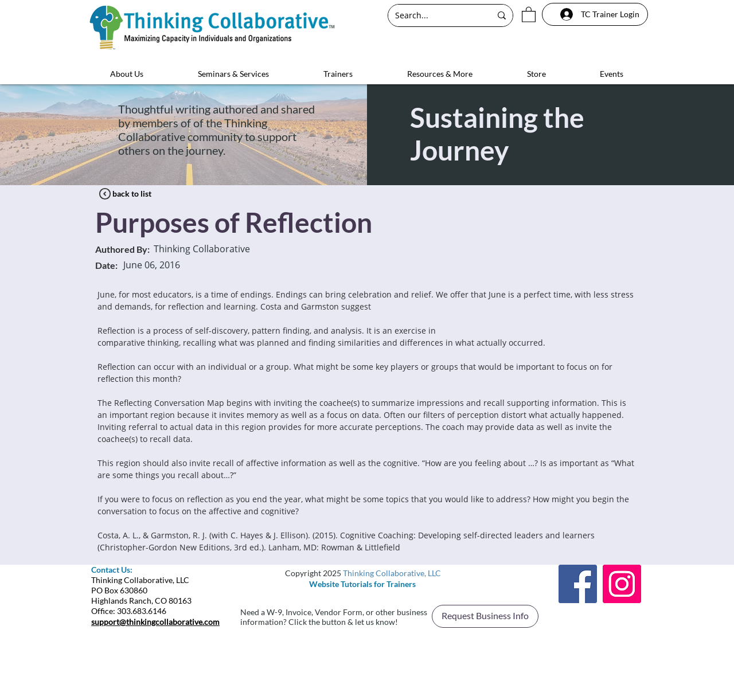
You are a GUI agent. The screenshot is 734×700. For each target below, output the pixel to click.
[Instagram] (622, 584)
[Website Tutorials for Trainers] (362, 584)
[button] (529, 14)
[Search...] (434, 15)
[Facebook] (578, 584)
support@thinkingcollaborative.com (155, 622)
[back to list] (132, 194)
